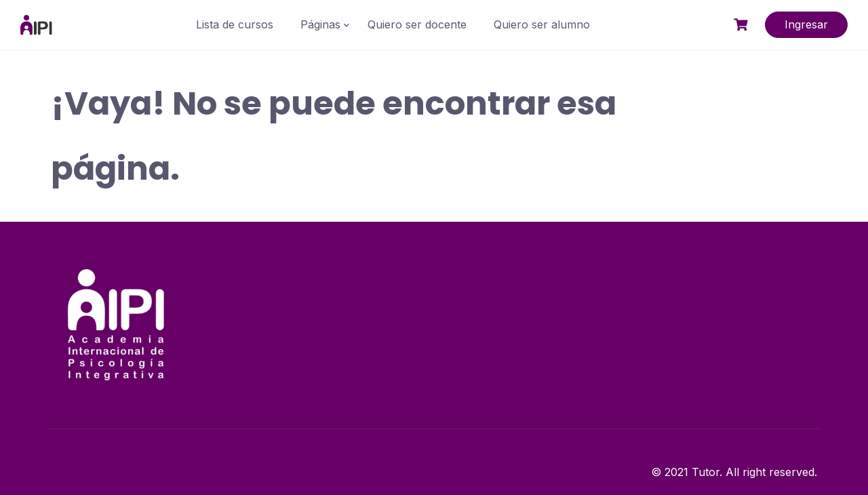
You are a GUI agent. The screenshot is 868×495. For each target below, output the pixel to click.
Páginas (320, 24)
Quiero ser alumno (542, 24)
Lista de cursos (235, 24)
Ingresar (806, 24)
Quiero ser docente (417, 24)
